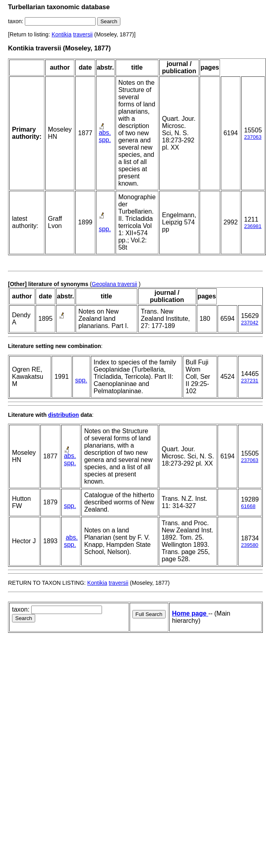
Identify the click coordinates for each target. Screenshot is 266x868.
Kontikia (62, 34)
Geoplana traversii (114, 284)
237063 (253, 137)
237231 (249, 381)
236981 (253, 226)
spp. (105, 140)
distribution (63, 415)
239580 (249, 545)
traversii (83, 34)
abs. (105, 133)
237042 (249, 323)
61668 (248, 506)
